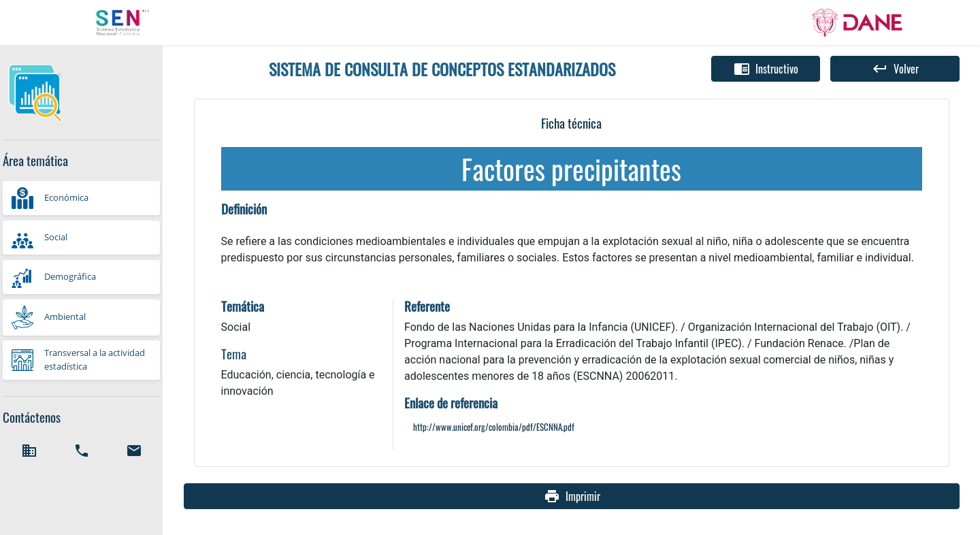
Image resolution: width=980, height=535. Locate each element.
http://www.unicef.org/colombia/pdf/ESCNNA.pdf (494, 427)
